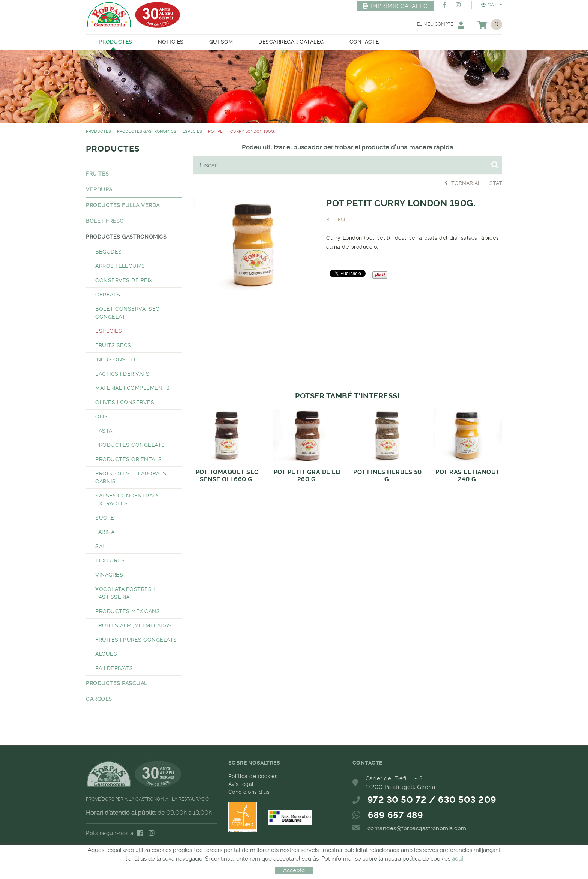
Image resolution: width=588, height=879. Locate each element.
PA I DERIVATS (114, 668)
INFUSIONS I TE (116, 359)
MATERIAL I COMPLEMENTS (132, 388)
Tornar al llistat (473, 183)
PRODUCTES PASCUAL (117, 683)
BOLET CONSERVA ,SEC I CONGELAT (129, 313)
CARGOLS (99, 699)
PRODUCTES (98, 131)
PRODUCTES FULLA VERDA (123, 205)
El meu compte (441, 25)
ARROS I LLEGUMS (120, 266)
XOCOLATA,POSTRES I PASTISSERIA (125, 593)
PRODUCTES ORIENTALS (129, 459)
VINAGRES (109, 575)
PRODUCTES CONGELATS (130, 445)
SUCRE (105, 518)
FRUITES (97, 174)
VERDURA (99, 189)
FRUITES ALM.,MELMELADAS (133, 625)
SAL (100, 546)
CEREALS (108, 295)
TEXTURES (110, 560)
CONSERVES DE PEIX (124, 280)
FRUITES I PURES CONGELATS (136, 640)
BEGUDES (109, 252)
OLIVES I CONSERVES (125, 402)
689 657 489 (396, 815)
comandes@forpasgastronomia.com (417, 828)
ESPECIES (192, 131)
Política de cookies (253, 776)
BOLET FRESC (105, 221)
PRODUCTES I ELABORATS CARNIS (131, 477)
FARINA (105, 532)
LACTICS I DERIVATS (122, 374)
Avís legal (241, 784)
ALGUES (106, 654)
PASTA (104, 431)
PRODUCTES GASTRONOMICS (147, 131)
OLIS (101, 416)
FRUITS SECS (113, 345)
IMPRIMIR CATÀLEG (395, 6)
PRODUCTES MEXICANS (127, 611)
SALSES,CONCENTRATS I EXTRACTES (129, 500)
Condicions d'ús (249, 792)
